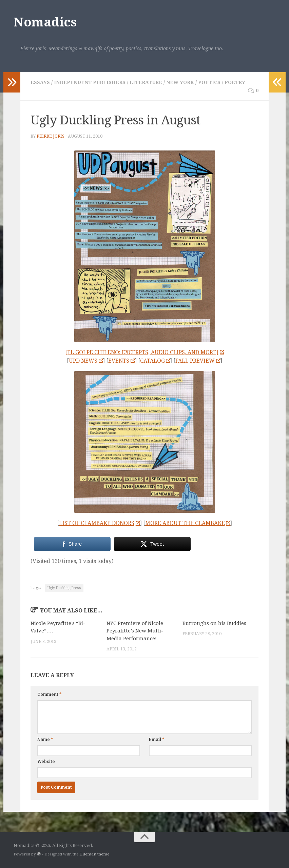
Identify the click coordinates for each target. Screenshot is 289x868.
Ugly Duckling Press (64, 588)
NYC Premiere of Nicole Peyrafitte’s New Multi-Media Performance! (135, 631)
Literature (146, 82)
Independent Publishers (90, 82)
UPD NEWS (86, 361)
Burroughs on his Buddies (214, 623)
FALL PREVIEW (198, 361)
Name (45, 740)
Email (157, 740)
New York (180, 82)
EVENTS (121, 361)
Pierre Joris (51, 136)
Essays (40, 82)
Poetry (235, 82)
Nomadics (45, 22)
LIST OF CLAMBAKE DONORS (99, 523)
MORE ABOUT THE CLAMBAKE (188, 523)
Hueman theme (94, 854)
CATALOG (155, 361)
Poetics (209, 82)
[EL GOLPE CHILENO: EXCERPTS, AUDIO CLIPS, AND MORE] (144, 352)
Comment (49, 694)
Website (46, 762)
